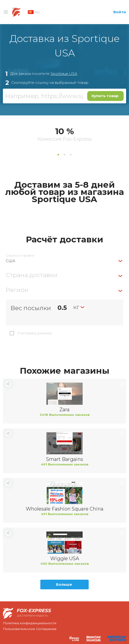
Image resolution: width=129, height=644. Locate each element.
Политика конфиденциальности (30, 623)
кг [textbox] (76, 307)
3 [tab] (71, 155)
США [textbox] (11, 261)
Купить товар (105, 96)
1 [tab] (58, 155)
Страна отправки (20, 256)
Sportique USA (64, 74)
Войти (120, 12)
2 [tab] (64, 155)
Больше (64, 584)
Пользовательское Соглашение (30, 629)
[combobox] (64, 261)
